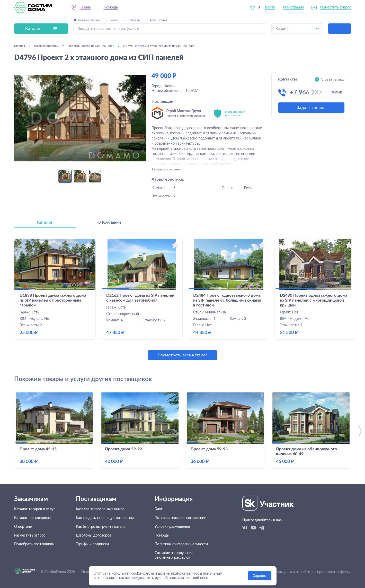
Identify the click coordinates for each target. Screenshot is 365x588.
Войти (270, 7)
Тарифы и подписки (92, 544)
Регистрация (293, 7)
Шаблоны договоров (94, 536)
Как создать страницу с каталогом (105, 518)
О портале (23, 527)
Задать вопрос (311, 108)
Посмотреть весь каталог (183, 355)
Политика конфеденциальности (181, 544)
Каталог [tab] (45, 222)
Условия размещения (172, 527)
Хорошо (260, 576)
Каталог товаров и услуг (35, 509)
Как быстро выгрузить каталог (101, 527)
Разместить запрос (335, 7)
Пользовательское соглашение (180, 518)
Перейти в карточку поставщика (185, 116)
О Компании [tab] (109, 222)
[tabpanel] (183, 299)
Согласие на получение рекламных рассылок (174, 555)
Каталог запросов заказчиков (100, 509)
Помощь (111, 7)
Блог (159, 509)
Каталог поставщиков (32, 518)
